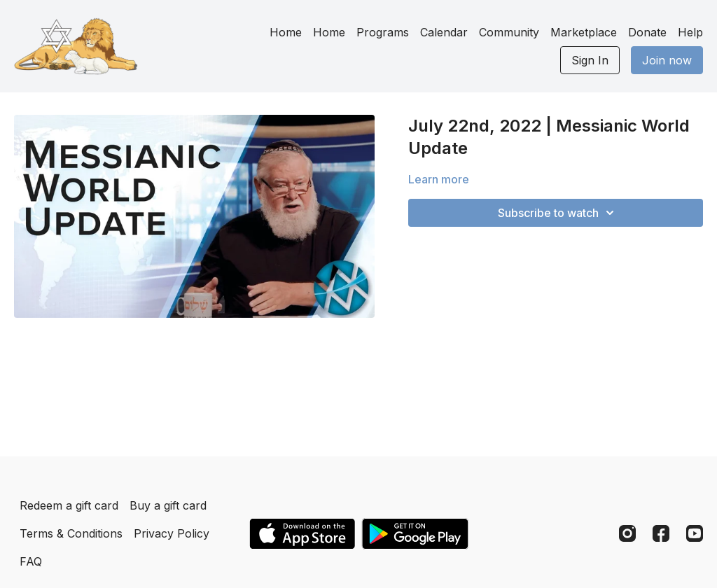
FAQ (31, 561)
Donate (647, 32)
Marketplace (584, 32)
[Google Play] (415, 534)
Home (286, 32)
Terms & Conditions (71, 533)
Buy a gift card (168, 505)
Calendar (444, 32)
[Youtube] (695, 533)
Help (690, 32)
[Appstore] (302, 534)
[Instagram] (627, 533)
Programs (383, 32)
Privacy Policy (172, 533)
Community (509, 32)
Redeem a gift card (69, 505)
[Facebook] (661, 533)
